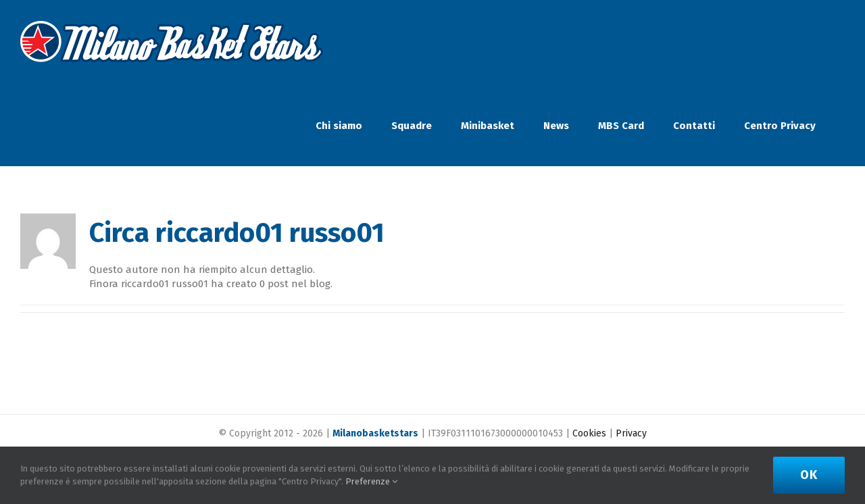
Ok (809, 475)
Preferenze (371, 481)
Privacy (631, 433)
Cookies (589, 433)
